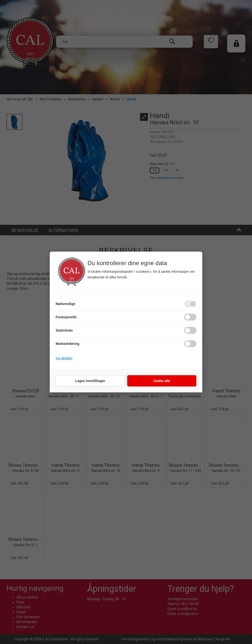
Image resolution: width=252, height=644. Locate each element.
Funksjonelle (66, 317)
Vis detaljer (64, 358)
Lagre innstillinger (90, 381)
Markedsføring (67, 344)
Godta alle (162, 381)
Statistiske (64, 330)
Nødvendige (65, 304)
